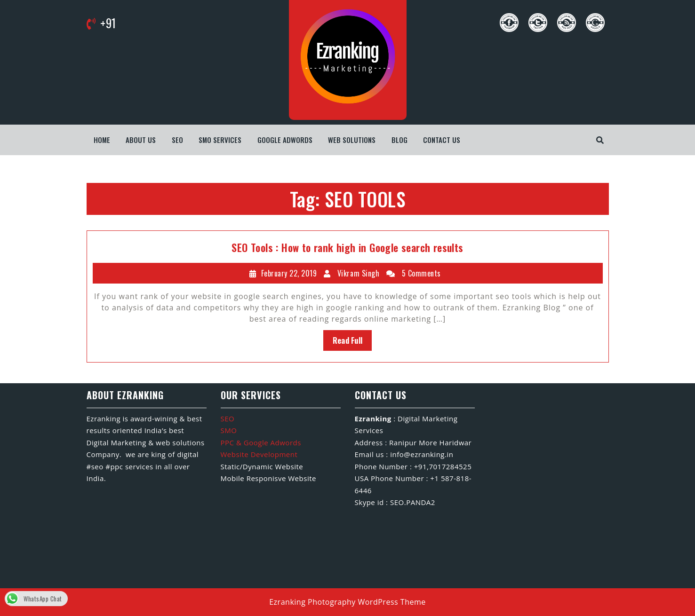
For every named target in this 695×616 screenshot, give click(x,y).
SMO (229, 430)
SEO (177, 140)
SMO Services (220, 140)
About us (141, 140)
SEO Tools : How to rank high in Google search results (347, 247)
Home (102, 140)
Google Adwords (285, 140)
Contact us (442, 140)
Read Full (348, 340)
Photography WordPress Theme (367, 602)
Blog (399, 140)
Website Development (259, 454)
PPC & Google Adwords (261, 442)
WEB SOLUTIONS (352, 140)
